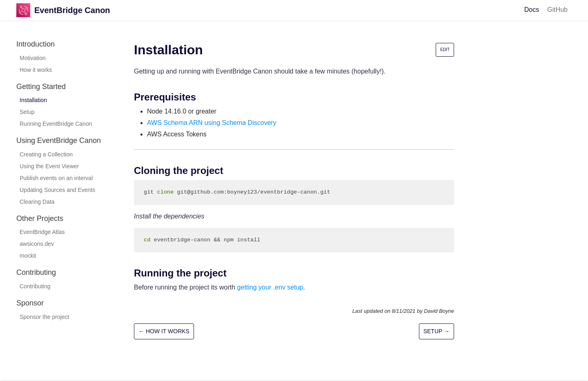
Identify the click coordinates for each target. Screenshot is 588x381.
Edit (445, 50)
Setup (27, 112)
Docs (532, 10)
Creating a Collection (46, 154)
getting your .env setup (270, 287)
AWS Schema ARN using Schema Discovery (212, 123)
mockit (28, 256)
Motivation (33, 58)
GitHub (557, 10)
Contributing (35, 286)
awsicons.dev (37, 244)
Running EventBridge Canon (56, 124)
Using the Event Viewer (49, 166)
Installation (33, 100)
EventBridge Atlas (42, 232)
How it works (36, 70)
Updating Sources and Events (57, 190)
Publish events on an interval (56, 178)
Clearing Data (37, 202)
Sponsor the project (44, 317)
